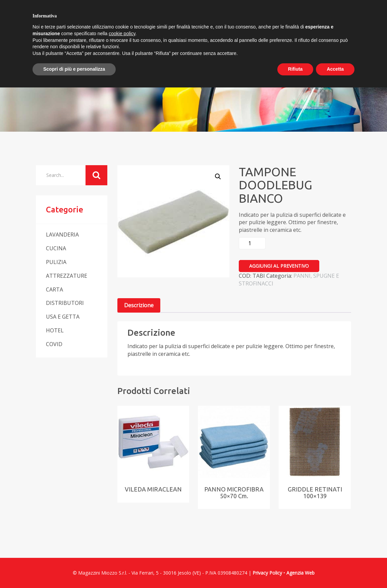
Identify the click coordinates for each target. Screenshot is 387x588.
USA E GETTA (63, 317)
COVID (54, 344)
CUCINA (56, 248)
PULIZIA (56, 262)
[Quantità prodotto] (252, 243)
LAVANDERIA (62, 235)
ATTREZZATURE (67, 276)
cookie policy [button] (122, 34)
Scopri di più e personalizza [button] (74, 69)
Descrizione (139, 305)
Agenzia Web (300, 573)
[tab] (139, 305)
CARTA (54, 289)
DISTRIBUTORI (65, 303)
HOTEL (55, 330)
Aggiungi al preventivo (279, 266)
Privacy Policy (267, 573)
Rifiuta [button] (295, 69)
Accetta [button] (335, 69)
